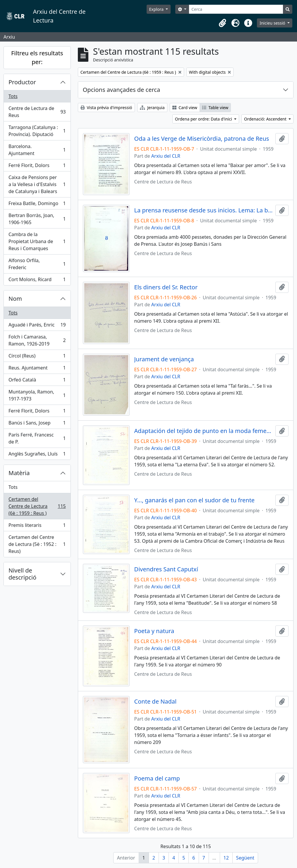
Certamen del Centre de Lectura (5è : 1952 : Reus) (37, 544)
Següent (245, 858)
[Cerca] (236, 9)
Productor (22, 82)
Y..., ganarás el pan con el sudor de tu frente (195, 500)
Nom (15, 299)
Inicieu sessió (273, 23)
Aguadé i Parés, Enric (37, 326)
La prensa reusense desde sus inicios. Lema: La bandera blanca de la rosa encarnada (204, 210)
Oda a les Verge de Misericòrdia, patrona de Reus (202, 139)
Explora (157, 9)
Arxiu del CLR (166, 156)
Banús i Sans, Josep (37, 424)
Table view (215, 108)
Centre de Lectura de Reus (37, 112)
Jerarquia (152, 108)
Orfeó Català (37, 381)
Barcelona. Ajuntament (37, 150)
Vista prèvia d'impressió (106, 108)
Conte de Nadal (156, 702)
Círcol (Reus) (37, 357)
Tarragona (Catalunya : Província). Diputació (37, 131)
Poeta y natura (154, 631)
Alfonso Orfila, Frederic (37, 264)
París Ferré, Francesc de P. (37, 438)
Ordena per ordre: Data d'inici (204, 119)
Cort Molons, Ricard (37, 281)
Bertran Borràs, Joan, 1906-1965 (37, 219)
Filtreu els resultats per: (37, 57)
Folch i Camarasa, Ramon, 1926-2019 (37, 340)
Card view (185, 108)
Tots (13, 96)
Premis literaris (37, 526)
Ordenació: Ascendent (266, 119)
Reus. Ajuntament (37, 369)
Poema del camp (157, 778)
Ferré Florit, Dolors (37, 167)
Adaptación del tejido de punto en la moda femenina (204, 431)
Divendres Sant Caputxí (166, 569)
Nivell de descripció (22, 574)
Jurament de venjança (164, 359)
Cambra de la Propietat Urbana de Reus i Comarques (37, 241)
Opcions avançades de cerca (121, 90)
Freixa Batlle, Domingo (37, 205)
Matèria (19, 473)
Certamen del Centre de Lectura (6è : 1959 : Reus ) (37, 506)
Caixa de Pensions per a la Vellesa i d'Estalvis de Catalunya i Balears (37, 184)
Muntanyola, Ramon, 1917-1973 (37, 395)
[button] (222, 23)
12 (226, 858)
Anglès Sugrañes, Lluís (37, 455)
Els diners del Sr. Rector (166, 287)
